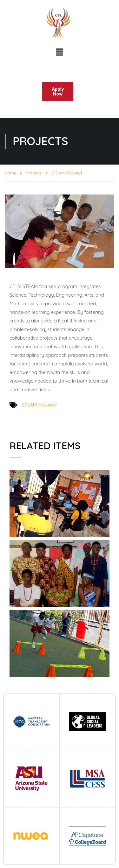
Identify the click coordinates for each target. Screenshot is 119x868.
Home (10, 173)
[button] (59, 53)
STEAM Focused (39, 405)
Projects (34, 173)
